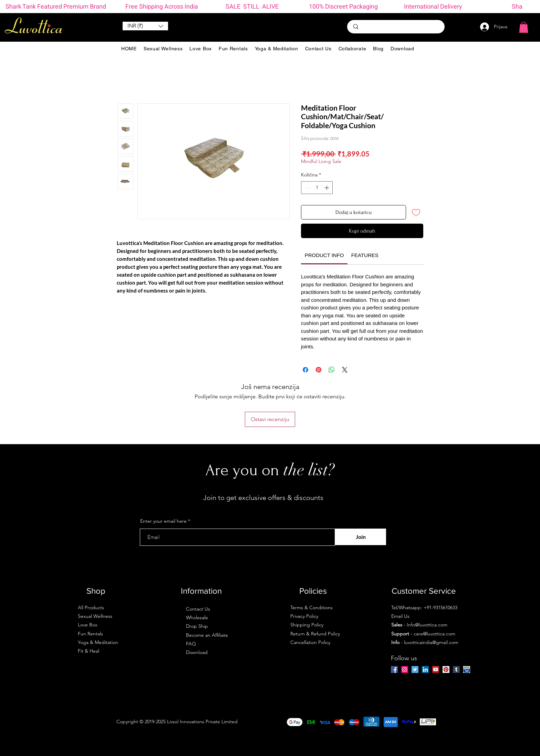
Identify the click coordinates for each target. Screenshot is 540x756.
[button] (145, 26)
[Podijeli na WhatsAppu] (332, 370)
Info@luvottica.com (427, 625)
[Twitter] (415, 670)
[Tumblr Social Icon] (456, 670)
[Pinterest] (446, 670)
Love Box (88, 625)
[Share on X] (345, 370)
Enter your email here (163, 521)
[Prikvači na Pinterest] (319, 370)
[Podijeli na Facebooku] (305, 370)
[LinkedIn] (425, 670)
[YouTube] (436, 670)
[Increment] (327, 188)
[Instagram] (405, 670)
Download (197, 652)
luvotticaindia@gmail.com (431, 642)
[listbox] (145, 26)
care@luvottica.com (434, 634)
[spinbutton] (317, 188)
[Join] (361, 537)
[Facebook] (394, 670)
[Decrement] (306, 188)
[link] (324, 255)
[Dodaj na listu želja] (416, 212)
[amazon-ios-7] (467, 670)
